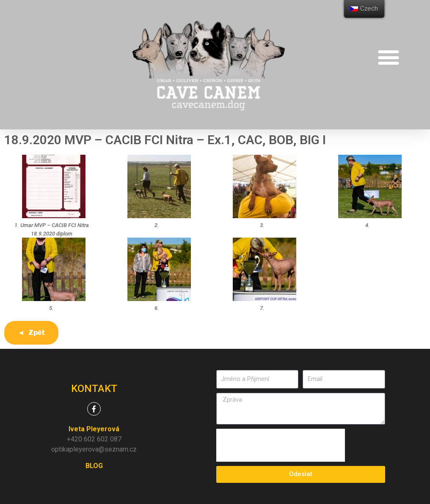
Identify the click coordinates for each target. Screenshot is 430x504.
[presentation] (281, 445)
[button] (389, 57)
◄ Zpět (31, 333)
